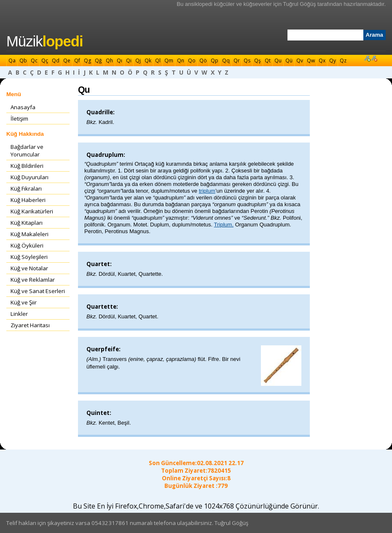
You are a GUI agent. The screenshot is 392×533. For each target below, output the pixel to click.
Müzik (45, 41)
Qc (34, 61)
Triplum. (224, 225)
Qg (87, 61)
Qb (23, 61)
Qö (203, 61)
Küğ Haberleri (28, 200)
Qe (67, 61)
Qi (129, 61)
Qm (169, 61)
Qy (333, 61)
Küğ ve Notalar (29, 268)
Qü (289, 61)
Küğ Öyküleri (27, 245)
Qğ (98, 61)
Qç (45, 61)
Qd (56, 61)
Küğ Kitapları (27, 223)
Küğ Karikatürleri (32, 211)
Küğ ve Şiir (24, 302)
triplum (207, 191)
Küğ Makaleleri (30, 234)
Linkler (19, 314)
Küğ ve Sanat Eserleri (38, 291)
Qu (278, 61)
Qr (237, 61)
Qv (300, 61)
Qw (311, 61)
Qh (109, 61)
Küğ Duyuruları (30, 177)
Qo (192, 61)
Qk (148, 61)
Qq (226, 61)
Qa (12, 61)
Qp (215, 61)
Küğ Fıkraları (26, 188)
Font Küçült (374, 58)
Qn (181, 61)
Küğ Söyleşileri (29, 257)
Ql (158, 61)
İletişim (19, 118)
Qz (343, 61)
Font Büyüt (367, 58)
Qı (119, 61)
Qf (77, 61)
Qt (268, 61)
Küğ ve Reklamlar (33, 280)
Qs (247, 61)
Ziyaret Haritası (30, 325)
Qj (138, 61)
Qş (258, 61)
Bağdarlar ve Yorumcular (27, 151)
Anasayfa (23, 107)
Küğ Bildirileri (27, 166)
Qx (322, 61)
